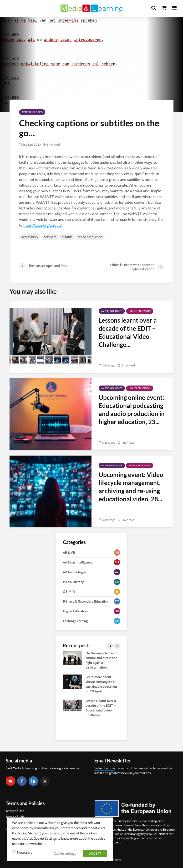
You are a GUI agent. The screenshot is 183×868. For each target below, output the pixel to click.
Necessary (25, 853)
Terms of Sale (15, 817)
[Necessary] (14, 852)
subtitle (67, 237)
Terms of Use (15, 811)
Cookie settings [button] (65, 853)
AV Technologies (32, 112)
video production (90, 237)
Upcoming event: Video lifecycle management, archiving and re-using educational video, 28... (131, 487)
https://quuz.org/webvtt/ (43, 225)
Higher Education (140, 311)
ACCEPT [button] (95, 853)
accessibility (30, 237)
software (50, 237)
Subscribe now (105, 768)
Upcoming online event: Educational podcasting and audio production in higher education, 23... (132, 410)
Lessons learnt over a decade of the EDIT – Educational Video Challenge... (128, 332)
